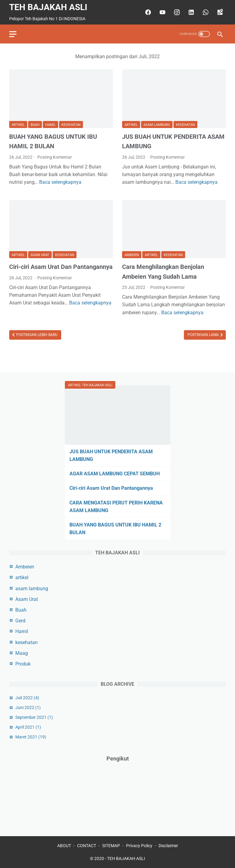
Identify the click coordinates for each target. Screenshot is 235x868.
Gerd (20, 621)
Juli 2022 (27, 698)
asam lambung (157, 125)
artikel (18, 125)
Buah (35, 125)
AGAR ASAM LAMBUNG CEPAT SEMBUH (115, 474)
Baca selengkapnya (60, 182)
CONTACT (87, 846)
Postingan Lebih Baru (36, 335)
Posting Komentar (55, 157)
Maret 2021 (31, 737)
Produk (23, 664)
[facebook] (147, 12)
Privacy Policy (139, 846)
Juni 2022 (28, 708)
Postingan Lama (204, 335)
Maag (22, 653)
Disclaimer (168, 846)
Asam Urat (40, 255)
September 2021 (34, 717)
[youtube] (162, 12)
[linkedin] (190, 12)
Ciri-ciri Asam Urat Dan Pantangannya (61, 267)
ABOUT (64, 846)
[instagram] (176, 12)
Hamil (50, 125)
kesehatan (71, 125)
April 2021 (28, 727)
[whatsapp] (205, 12)
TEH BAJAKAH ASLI (48, 7)
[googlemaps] (219, 12)
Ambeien (132, 255)
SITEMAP (111, 846)
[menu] (13, 34)
